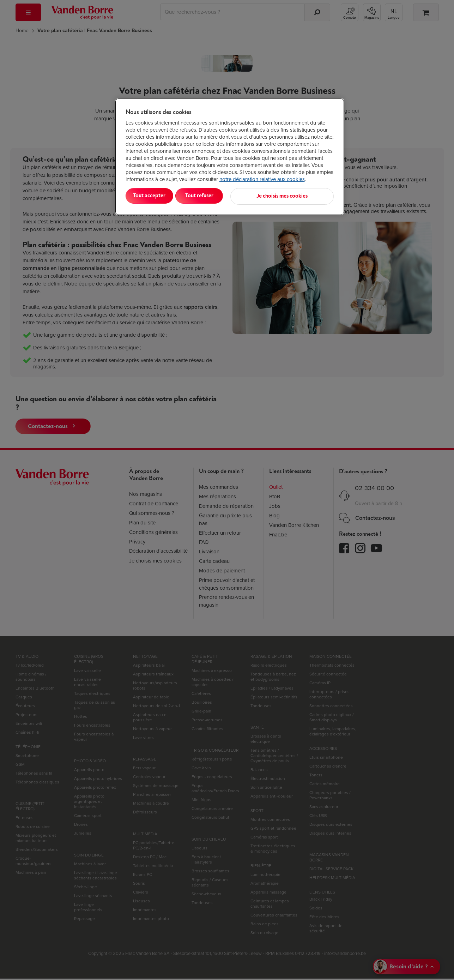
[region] (230, 156)
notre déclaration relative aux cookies (262, 179)
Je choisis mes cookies (299, 196)
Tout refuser (216, 196)
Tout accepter (155, 196)
